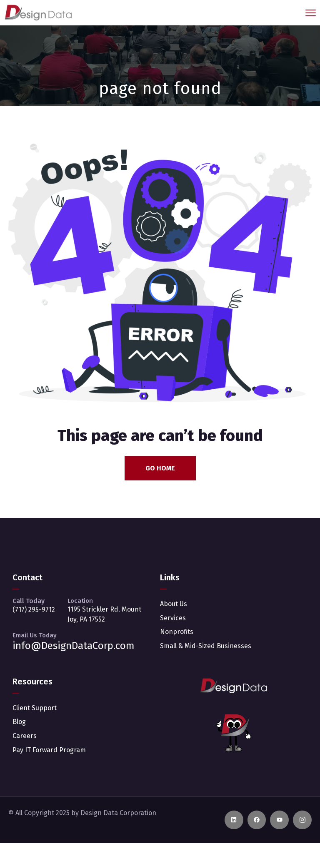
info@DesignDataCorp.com (74, 646)
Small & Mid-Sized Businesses (206, 646)
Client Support (35, 708)
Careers (25, 736)
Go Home (160, 468)
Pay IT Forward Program (49, 750)
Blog (19, 722)
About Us (174, 604)
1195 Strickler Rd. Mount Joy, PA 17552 (104, 614)
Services (173, 618)
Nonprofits (177, 632)
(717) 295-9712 (34, 610)
